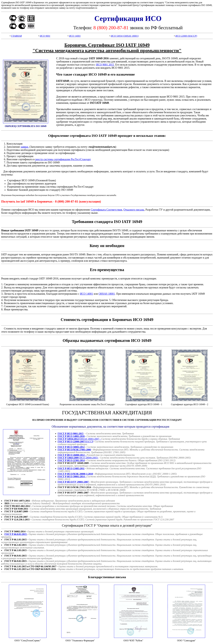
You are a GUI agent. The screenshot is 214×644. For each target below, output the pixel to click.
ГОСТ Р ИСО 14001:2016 (71, 436)
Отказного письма (134, 210)
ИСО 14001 (75, 36)
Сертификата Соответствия (106, 210)
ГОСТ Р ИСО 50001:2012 (71, 447)
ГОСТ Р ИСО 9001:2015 (71, 433)
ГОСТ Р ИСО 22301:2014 (71, 460)
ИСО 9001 (45, 36)
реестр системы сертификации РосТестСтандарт (63, 159)
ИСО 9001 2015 (105, 65)
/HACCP (75, 442)
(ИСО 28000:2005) (78, 458)
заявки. (25, 147)
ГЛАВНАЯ (16, 36)
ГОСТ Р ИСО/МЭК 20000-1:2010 (75, 474)
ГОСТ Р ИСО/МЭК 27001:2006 (74, 450)
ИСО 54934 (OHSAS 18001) (125, 36)
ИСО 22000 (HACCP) (186, 36)
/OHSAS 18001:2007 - (79, 439)
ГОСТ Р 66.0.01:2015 (16, 534)
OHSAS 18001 (107, 294)
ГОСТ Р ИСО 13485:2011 (71, 468)
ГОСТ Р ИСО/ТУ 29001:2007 (73, 482)
